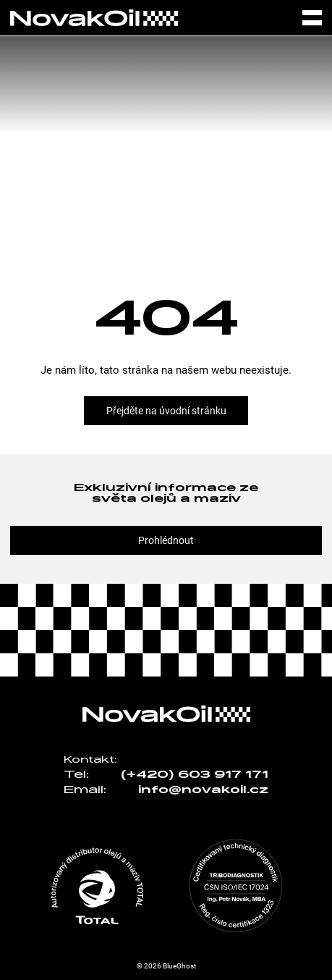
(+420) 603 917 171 (195, 775)
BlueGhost (179, 966)
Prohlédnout (166, 540)
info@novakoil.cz (203, 790)
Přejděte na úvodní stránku (166, 411)
